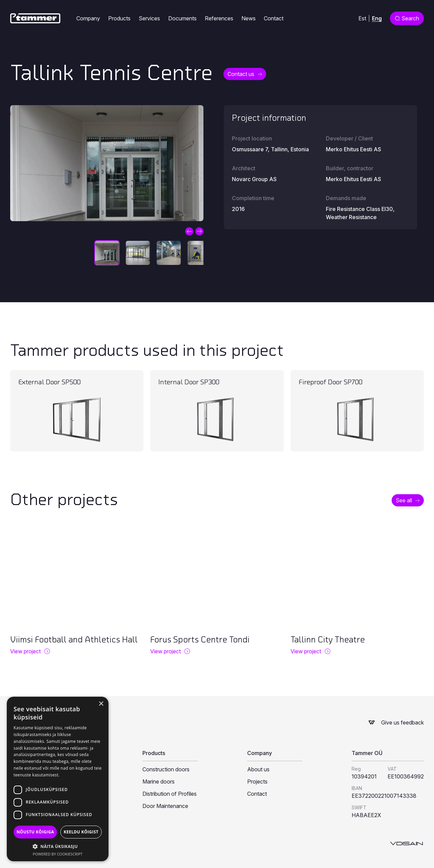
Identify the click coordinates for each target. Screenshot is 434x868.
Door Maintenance (165, 806)
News (249, 18)
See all (404, 500)
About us (258, 769)
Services (149, 18)
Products (119, 18)
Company (88, 18)
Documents (182, 18)
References (219, 18)
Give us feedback (402, 722)
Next (199, 231)
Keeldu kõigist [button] (81, 832)
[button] (58, 846)
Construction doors (166, 769)
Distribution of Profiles (170, 794)
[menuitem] (362, 18)
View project (25, 651)
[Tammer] (35, 18)
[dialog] (58, 779)
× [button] (101, 704)
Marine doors (159, 782)
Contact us (241, 74)
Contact (274, 18)
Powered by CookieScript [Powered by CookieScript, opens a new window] (58, 854)
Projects (257, 782)
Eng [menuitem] (377, 18)
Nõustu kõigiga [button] (35, 832)
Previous (189, 231)
